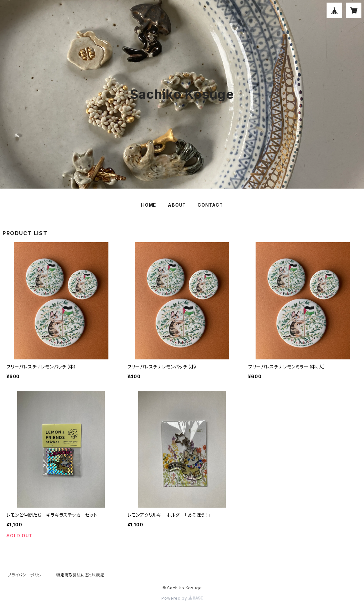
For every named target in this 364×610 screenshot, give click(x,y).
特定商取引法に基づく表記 (80, 575)
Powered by (182, 598)
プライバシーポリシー (27, 575)
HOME (149, 205)
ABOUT (177, 205)
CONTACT (210, 205)
